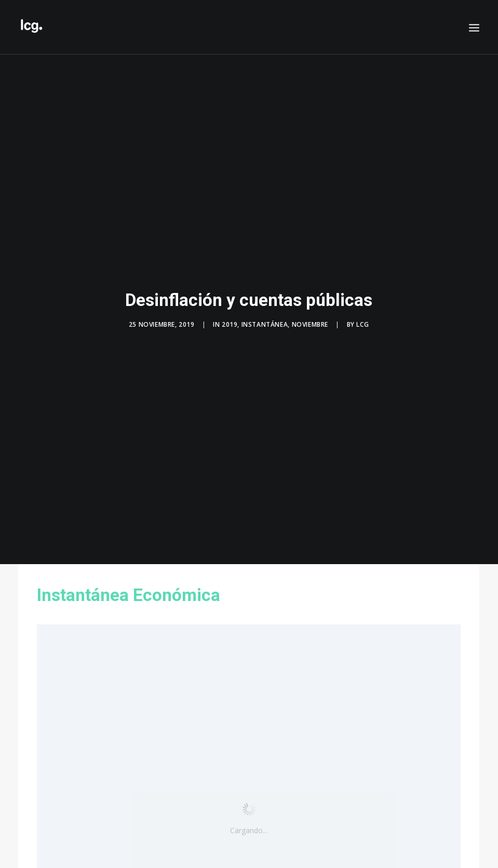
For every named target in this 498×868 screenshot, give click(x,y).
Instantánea (265, 321)
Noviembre (310, 321)
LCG (362, 321)
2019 (230, 321)
